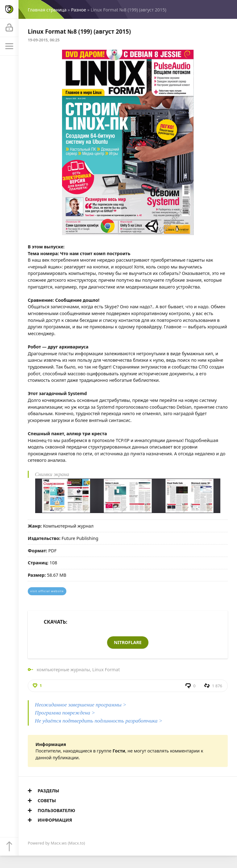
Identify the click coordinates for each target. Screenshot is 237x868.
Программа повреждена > (65, 713)
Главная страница (47, 10)
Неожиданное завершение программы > (81, 705)
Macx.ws (59, 843)
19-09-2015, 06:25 (44, 40)
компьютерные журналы (63, 670)
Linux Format (106, 670)
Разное (79, 10)
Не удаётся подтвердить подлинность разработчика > (99, 721)
